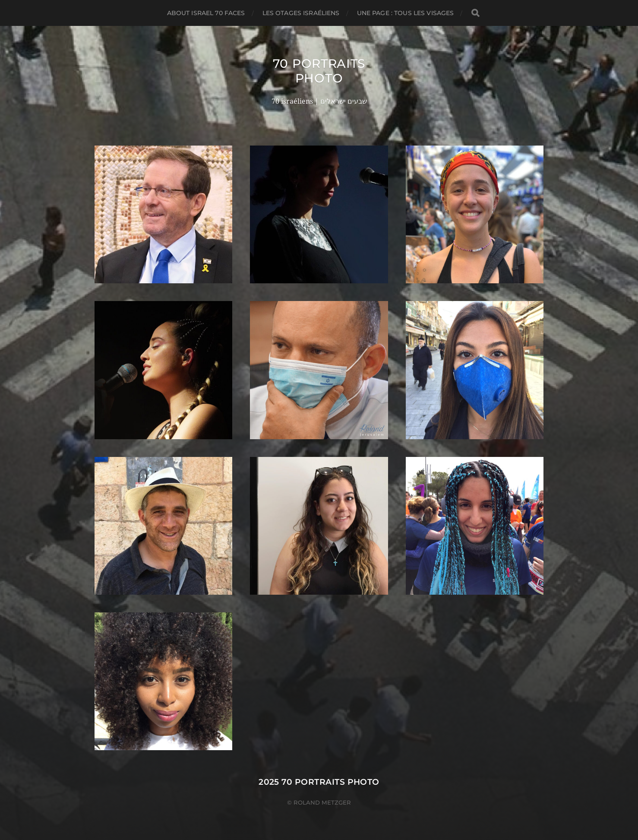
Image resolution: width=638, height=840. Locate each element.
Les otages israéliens (301, 13)
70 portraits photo (319, 71)
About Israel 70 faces (206, 13)
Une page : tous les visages (406, 13)
